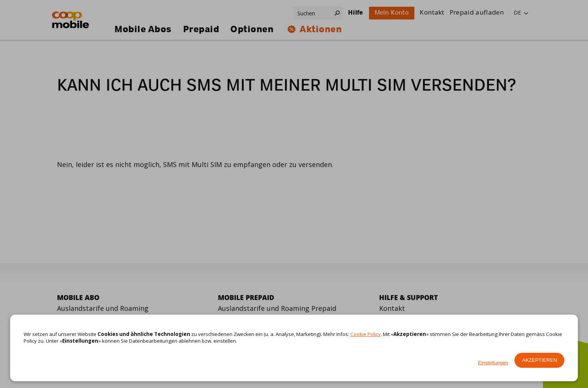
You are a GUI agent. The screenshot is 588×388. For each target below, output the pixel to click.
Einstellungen (493, 363)
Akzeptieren (539, 360)
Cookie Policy (365, 334)
